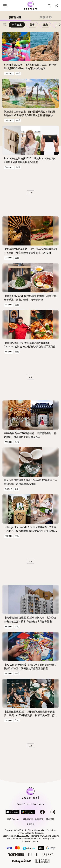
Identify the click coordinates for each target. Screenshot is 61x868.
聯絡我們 (50, 819)
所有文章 (17, 25)
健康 (45, 25)
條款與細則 (28, 819)
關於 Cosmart (14, 819)
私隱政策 (39, 819)
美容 (32, 25)
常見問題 (30, 824)
